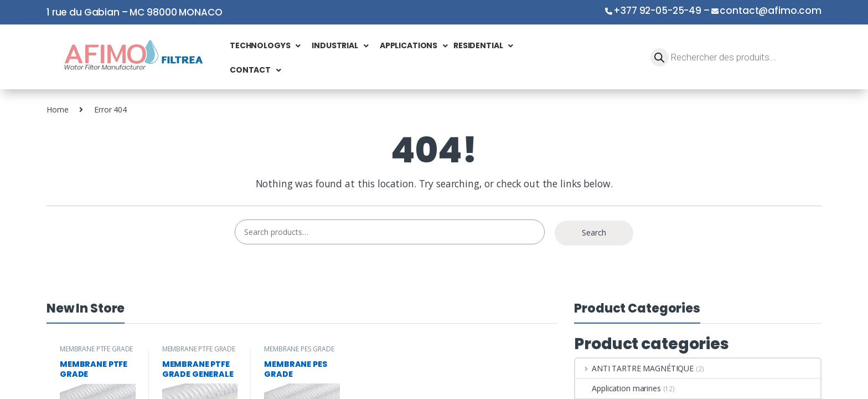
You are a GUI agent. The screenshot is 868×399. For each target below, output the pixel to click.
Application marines (618, 388)
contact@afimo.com (771, 11)
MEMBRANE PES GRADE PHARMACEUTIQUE (299, 352)
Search (594, 232)
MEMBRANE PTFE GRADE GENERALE (199, 352)
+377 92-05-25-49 (657, 11)
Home (57, 109)
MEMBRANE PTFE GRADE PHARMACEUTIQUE (96, 352)
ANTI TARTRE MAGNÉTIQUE (634, 368)
